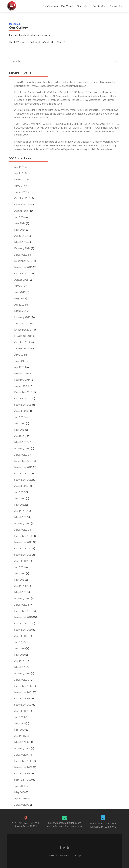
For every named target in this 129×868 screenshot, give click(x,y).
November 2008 (23, 767)
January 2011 (22, 605)
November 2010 (23, 617)
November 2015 (23, 267)
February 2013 (22, 448)
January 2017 (22, 192)
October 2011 (22, 548)
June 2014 (20, 361)
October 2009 (22, 698)
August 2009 (21, 711)
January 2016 (22, 254)
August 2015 (21, 279)
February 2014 (22, 379)
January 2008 (22, 805)
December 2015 (23, 261)
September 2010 (24, 630)
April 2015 (20, 304)
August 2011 (21, 561)
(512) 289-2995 (107, 823)
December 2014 (23, 329)
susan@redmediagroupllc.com (64, 823)
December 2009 (23, 686)
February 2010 (22, 673)
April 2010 (20, 661)
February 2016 (22, 248)
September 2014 (24, 348)
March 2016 (21, 242)
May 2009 (20, 730)
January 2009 (22, 755)
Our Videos (83, 6)
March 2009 (21, 742)
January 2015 (22, 323)
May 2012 (20, 505)
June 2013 (20, 423)
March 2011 (21, 592)
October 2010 (22, 623)
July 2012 (20, 492)
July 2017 (20, 186)
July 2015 (20, 286)
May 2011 (20, 580)
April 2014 (20, 367)
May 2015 (20, 298)
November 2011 (23, 542)
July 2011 (20, 567)
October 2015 (22, 273)
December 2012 (23, 461)
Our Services (100, 6)
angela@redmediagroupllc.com (64, 826)
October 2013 (22, 398)
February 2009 (22, 748)
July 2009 (20, 717)
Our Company (50, 6)
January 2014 (22, 386)
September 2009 (24, 705)
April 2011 (20, 586)
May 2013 (20, 430)
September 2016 (24, 204)
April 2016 (20, 236)
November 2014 (23, 336)
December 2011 (23, 536)
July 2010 (20, 642)
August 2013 (21, 411)
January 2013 (22, 455)
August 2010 (21, 636)
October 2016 (22, 198)
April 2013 (20, 436)
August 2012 (21, 486)
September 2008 (24, 780)
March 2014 (21, 373)
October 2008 (22, 773)
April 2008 (20, 798)
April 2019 (20, 167)
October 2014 (22, 342)
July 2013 (20, 417)
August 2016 (21, 211)
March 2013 (21, 442)
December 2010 (23, 611)
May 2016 (20, 229)
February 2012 (22, 523)
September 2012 (24, 480)
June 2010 (20, 648)
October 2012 (22, 473)
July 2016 (20, 217)
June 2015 (20, 292)
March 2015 (21, 311)
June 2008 (20, 786)
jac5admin (15, 24)
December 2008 (23, 761)
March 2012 (21, 517)
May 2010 (20, 655)
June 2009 (20, 723)
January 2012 (22, 530)
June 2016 (20, 223)
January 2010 (22, 680)
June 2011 (20, 573)
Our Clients (67, 6)
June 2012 (20, 498)
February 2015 (22, 317)
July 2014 (20, 354)
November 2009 (23, 692)
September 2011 (24, 555)
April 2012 (20, 511)
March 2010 (21, 667)
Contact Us (116, 6)
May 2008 (20, 792)
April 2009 (20, 736)
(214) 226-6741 (107, 827)
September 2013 (24, 405)
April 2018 (20, 173)
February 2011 (22, 598)
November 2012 (23, 467)
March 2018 (21, 179)
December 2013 (23, 392)
